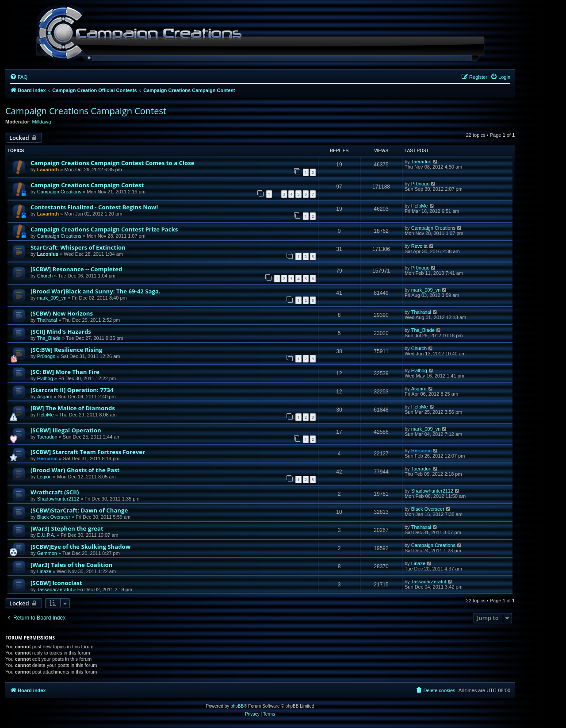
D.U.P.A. (46, 535)
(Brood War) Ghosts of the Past (75, 470)
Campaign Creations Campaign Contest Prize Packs (104, 229)
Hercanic (47, 458)
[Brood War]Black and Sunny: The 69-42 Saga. (96, 291)
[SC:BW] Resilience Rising (66, 350)
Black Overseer (54, 517)
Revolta (419, 246)
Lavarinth (48, 169)
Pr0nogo (421, 184)
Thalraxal (47, 320)
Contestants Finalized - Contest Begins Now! (94, 207)
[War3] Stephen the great (67, 528)
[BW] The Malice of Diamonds (73, 408)
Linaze (44, 571)
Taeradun (421, 162)
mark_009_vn (52, 298)
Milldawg (42, 122)
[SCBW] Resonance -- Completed (76, 269)
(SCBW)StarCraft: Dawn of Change (79, 510)
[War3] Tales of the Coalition (71, 565)
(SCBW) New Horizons (62, 313)
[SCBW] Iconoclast (56, 583)
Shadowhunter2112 (58, 499)
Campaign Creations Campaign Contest (86, 111)
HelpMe (420, 206)
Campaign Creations (59, 192)
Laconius (48, 254)
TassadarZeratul (55, 589)
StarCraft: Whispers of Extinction (78, 247)
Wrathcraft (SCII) (55, 492)
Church (45, 276)
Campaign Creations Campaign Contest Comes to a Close (113, 163)
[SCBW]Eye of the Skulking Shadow (80, 547)
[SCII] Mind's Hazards (61, 331)
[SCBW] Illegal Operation (66, 430)
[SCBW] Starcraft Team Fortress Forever (88, 452)
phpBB (237, 706)
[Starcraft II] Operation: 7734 (72, 390)
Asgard (45, 397)
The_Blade (49, 338)
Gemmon (47, 553)
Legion (44, 477)
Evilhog (45, 378)
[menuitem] (19, 77)
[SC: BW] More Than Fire (65, 372)
